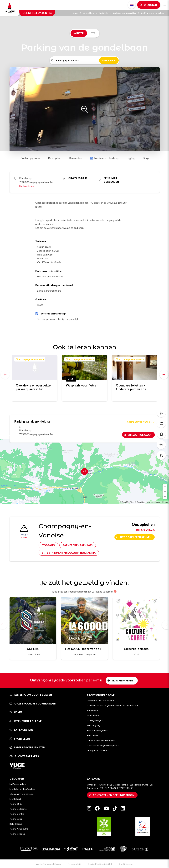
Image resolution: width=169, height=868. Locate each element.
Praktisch (105, 13)
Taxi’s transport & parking (126, 13)
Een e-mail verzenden (109, 180)
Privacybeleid (74, 864)
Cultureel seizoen (136, 649)
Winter (79, 33)
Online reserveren (37, 13)
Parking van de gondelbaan (153, 13)
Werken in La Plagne (26, 721)
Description (55, 158)
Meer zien (109, 60)
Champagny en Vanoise (30, 359)
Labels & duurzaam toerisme (101, 740)
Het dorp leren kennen (136, 537)
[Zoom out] (165, 492)
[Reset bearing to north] (165, 497)
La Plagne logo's (95, 720)
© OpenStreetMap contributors (148, 502)
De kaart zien (27, 186)
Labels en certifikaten (27, 747)
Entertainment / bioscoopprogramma (69, 553)
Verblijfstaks (93, 710)
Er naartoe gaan (140, 435)
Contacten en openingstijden (113, 795)
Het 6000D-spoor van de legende (85, 649)
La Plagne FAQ (21, 730)
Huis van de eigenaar (97, 730)
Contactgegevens (30, 158)
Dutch (132, 5)
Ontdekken (90, 13)
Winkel (17, 712)
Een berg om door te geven (31, 695)
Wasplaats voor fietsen (82, 385)
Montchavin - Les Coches (22, 789)
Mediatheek (93, 715)
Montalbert (15, 799)
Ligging (131, 158)
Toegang (48, 545)
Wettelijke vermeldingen (48, 864)
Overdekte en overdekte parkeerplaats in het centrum (33, 387)
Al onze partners (24, 756)
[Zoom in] (165, 487)
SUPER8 (33, 649)
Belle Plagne (16, 824)
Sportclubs (20, 739)
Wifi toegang (94, 725)
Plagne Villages (17, 834)
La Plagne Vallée (18, 784)
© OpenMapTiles (127, 502)
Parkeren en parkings (78, 545)
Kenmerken (76, 158)
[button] (164, 374)
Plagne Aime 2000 (19, 829)
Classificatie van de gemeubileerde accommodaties (113, 705)
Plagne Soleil (16, 819)
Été (93, 33)
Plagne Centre (17, 814)
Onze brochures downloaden (33, 704)
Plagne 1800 (16, 804)
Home (77, 13)
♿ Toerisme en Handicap (104, 158)
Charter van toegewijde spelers (103, 745)
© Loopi (165, 502)
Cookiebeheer (126, 864)
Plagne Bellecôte (18, 809)
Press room (93, 735)
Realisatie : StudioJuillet (100, 864)
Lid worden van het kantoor (101, 700)
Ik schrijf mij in (123, 680)
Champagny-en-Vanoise (22, 794)
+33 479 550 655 (145, 530)
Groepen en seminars (98, 750)
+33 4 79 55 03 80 (75, 178)
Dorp (146, 158)
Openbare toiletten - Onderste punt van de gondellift (131, 387)
